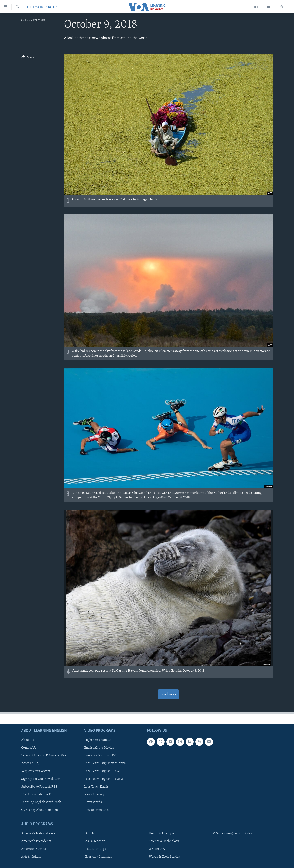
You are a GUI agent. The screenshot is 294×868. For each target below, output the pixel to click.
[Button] (28, 58)
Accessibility (30, 763)
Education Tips (96, 849)
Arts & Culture (31, 857)
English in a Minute (98, 740)
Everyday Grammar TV (100, 756)
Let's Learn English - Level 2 (104, 779)
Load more (168, 694)
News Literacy (94, 795)
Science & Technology (164, 841)
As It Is (90, 834)
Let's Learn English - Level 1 (103, 771)
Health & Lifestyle (161, 834)
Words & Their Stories (164, 857)
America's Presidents (36, 841)
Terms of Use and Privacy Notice (44, 756)
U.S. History (157, 849)
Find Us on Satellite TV (37, 795)
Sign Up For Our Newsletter (40, 779)
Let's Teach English (97, 787)
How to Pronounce (97, 810)
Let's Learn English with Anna (105, 763)
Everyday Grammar (99, 857)
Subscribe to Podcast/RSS (39, 787)
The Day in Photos (42, 7)
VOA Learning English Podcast (234, 834)
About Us (28, 740)
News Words (93, 802)
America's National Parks (39, 834)
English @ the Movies (99, 748)
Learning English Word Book (41, 802)
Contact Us (29, 748)
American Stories (33, 849)
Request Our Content (36, 771)
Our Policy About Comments (41, 810)
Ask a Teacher (95, 841)
